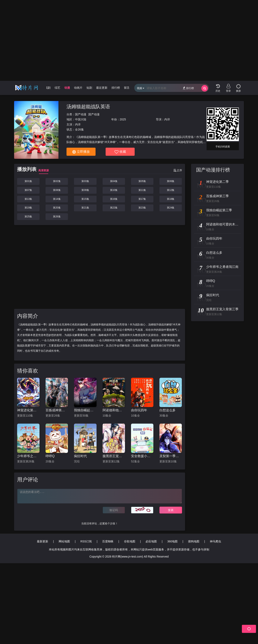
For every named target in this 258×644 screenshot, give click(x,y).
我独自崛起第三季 (85, 410)
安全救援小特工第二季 (142, 456)
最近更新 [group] (102, 88)
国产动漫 (81, 114)
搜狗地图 (194, 541)
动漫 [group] (67, 88)
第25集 (28, 217)
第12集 (171, 190)
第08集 (57, 190)
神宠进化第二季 (28, 410)
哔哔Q (50, 456)
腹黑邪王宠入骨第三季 (114, 456)
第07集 (28, 190)
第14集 (57, 199)
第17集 (142, 199)
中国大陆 (81, 119)
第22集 (114, 208)
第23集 (142, 208)
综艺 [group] (57, 88)
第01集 (28, 181)
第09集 (85, 190)
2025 (123, 119)
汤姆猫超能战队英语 (88, 107)
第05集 (142, 181)
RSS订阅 (86, 541)
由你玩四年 (139, 410)
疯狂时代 (80, 456)
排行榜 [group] (116, 88)
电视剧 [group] (46, 88)
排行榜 (188, 88)
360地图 (172, 541)
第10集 (114, 190)
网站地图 (64, 541)
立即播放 (81, 152)
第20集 (57, 208)
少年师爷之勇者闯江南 (28, 456)
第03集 (85, 181)
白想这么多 (167, 410)
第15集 (85, 199)
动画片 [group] (78, 88)
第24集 (171, 208)
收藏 (120, 152)
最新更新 (43, 541)
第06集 (171, 181)
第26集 (57, 217)
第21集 (85, 208)
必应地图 (151, 541)
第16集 (114, 199)
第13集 (28, 199)
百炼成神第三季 (57, 410)
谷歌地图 (130, 541)
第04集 (114, 181)
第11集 (142, 190)
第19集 (28, 208)
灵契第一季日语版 (171, 456)
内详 (167, 119)
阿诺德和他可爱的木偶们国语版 (114, 410)
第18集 (171, 199)
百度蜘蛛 (108, 541)
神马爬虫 (215, 541)
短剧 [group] (89, 88)
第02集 (57, 181)
